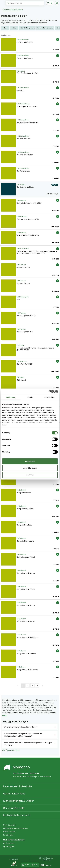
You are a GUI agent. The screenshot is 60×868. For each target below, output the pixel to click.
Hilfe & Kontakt (9, 832)
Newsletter (10, 843)
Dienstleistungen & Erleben (19, 801)
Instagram (10, 846)
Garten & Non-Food (14, 793)
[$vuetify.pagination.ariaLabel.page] (28, 685)
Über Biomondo (9, 825)
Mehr (5, 715)
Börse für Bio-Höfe (14, 808)
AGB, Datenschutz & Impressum (16, 828)
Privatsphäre (8, 835)
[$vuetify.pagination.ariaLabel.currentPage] (23, 685)
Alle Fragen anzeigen (11, 750)
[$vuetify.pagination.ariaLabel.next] (42, 685)
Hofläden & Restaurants (17, 815)
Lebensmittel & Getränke (13, 9)
